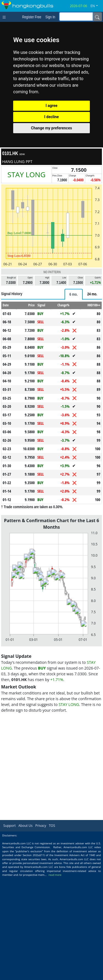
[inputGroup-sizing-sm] (76, 17)
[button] (96, 6)
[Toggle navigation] (5, 17)
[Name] (97, 17)
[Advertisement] (51, 339)
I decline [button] (51, 117)
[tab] (74, 397)
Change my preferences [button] (51, 128)
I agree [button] (51, 106)
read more (55, 977)
